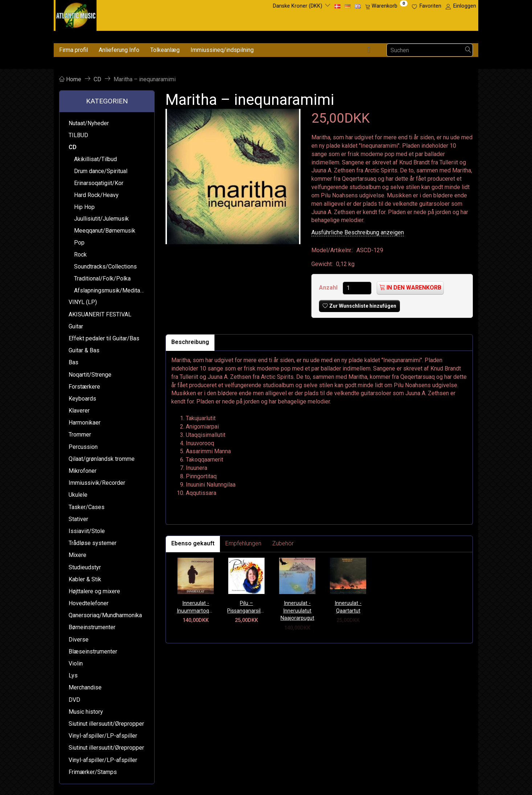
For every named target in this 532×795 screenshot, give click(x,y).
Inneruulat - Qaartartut (348, 607)
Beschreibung (190, 342)
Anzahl (329, 288)
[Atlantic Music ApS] (76, 14)
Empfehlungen (243, 543)
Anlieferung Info (119, 50)
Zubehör (283, 543)
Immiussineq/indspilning (222, 50)
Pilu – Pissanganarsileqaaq (246, 607)
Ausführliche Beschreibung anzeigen (358, 232)
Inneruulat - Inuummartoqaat (196, 607)
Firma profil (73, 50)
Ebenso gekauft (193, 543)
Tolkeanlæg (165, 50)
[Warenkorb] (386, 6)
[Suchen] (468, 50)
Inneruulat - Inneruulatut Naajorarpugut (297, 611)
